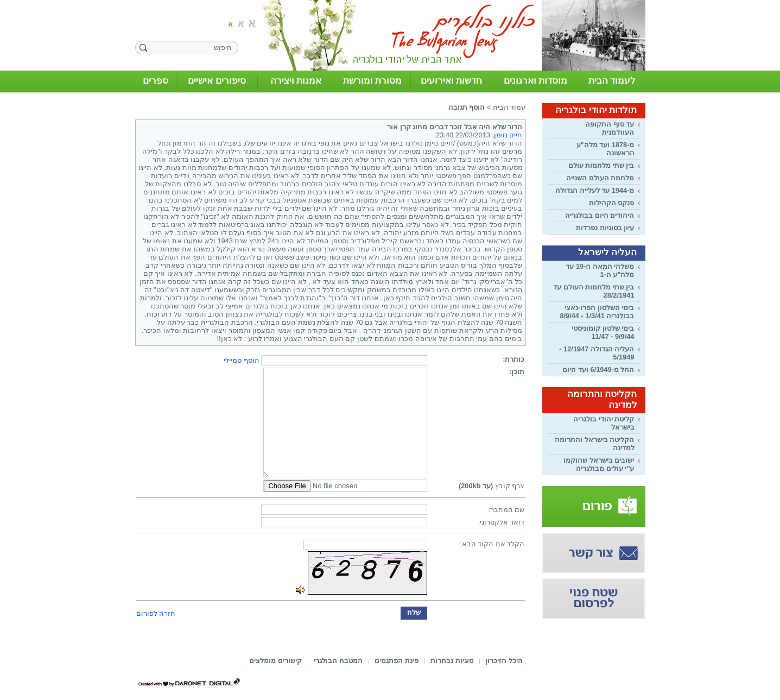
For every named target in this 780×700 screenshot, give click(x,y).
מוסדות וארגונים (536, 81)
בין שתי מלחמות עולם (601, 165)
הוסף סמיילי (242, 360)
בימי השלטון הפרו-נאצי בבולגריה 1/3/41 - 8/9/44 (597, 312)
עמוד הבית (509, 107)
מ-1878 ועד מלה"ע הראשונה (605, 149)
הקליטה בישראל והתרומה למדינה (594, 444)
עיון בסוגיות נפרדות (605, 228)
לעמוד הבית (612, 81)
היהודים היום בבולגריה (600, 215)
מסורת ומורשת (373, 81)
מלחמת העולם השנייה (600, 178)
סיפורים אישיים (217, 81)
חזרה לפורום (156, 613)
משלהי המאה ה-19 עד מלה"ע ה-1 (600, 270)
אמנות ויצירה (296, 81)
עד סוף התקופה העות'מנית (610, 128)
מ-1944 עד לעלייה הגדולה (595, 190)
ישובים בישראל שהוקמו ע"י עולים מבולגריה (599, 464)
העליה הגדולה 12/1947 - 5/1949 (597, 353)
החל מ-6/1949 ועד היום (598, 370)
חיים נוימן (508, 135)
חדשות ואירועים (452, 81)
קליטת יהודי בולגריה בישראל (604, 423)
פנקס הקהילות (612, 203)
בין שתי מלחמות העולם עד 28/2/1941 (594, 291)
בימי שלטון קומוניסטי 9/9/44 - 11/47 (603, 332)
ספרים (156, 81)
